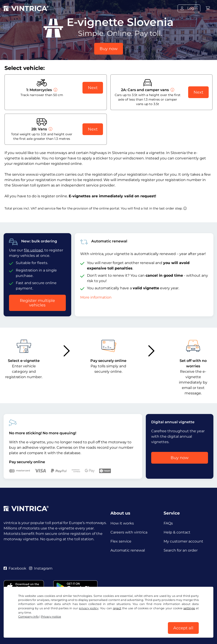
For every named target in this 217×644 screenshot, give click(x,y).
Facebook (15, 568)
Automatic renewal (128, 550)
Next (93, 88)
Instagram (41, 568)
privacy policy (89, 608)
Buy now (109, 49)
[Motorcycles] (55, 90)
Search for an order (181, 550)
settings (189, 608)
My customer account (183, 541)
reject (117, 608)
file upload (33, 250)
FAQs (168, 523)
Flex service (121, 541)
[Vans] (50, 129)
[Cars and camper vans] (172, 90)
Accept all (183, 628)
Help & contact (177, 532)
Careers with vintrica (129, 532)
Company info (29, 617)
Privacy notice (51, 617)
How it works (122, 523)
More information (96, 297)
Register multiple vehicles (37, 303)
